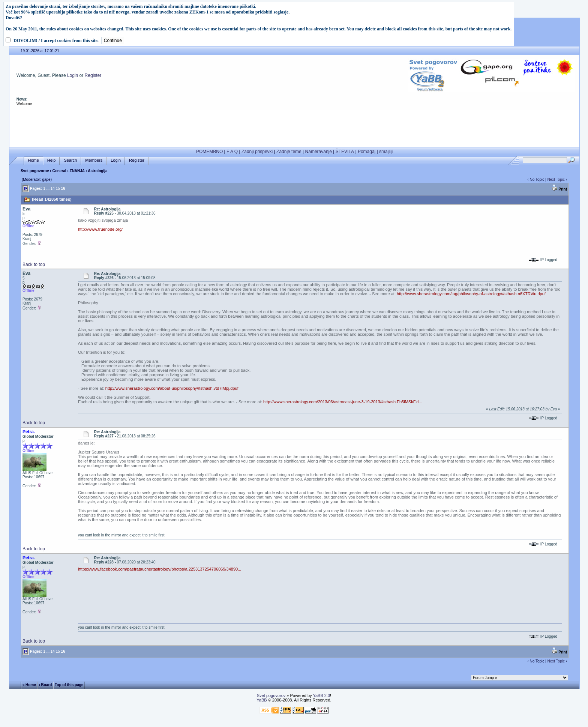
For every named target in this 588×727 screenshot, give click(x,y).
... (48, 189)
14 (53, 189)
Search (70, 160)
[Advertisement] (294, 127)
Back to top (34, 264)
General (59, 171)
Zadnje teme (289, 152)
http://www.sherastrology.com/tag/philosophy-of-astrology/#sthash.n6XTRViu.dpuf (471, 294)
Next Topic (556, 179)
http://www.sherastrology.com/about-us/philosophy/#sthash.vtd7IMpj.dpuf (172, 388)
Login (73, 75)
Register (93, 75)
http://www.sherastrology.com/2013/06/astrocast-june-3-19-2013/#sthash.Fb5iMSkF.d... (343, 402)
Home (34, 160)
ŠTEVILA (345, 152)
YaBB (262, 700)
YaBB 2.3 (321, 695)
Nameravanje (319, 152)
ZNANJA (78, 171)
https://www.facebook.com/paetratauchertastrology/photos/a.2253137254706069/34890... (160, 569)
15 (58, 189)
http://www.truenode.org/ (100, 229)
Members (94, 160)
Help (52, 160)
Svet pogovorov (35, 171)
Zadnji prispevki (257, 152)
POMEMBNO (209, 152)
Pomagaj (367, 152)
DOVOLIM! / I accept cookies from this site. (56, 41)
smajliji (386, 152)
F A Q (232, 152)
